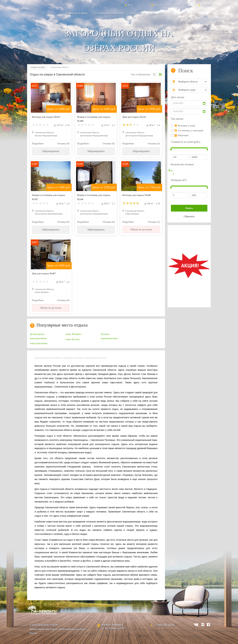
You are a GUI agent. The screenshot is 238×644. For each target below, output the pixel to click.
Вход (128, 5)
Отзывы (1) (154, 222)
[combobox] (192, 82)
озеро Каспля (72, 339)
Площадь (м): (179, 180)
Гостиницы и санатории (109, 13)
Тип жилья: (177, 119)
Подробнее (38, 143)
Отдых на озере (38, 67)
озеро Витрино (73, 334)
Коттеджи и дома (77, 13)
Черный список (184, 609)
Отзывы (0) (63, 143)
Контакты (205, 5)
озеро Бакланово (39, 343)
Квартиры (136, 13)
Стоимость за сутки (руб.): (186, 142)
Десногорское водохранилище (38, 336)
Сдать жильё (157, 13)
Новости (205, 609)
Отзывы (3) (154, 143)
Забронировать (51, 151)
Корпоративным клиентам (165, 5)
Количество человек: (183, 164)
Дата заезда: (178, 97)
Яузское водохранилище (109, 336)
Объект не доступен (141, 229)
